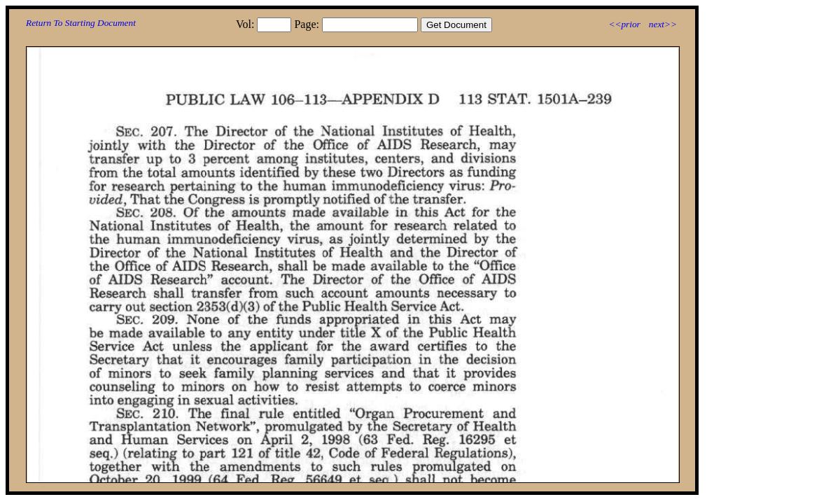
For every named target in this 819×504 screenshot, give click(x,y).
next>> (663, 24)
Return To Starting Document (81, 23)
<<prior (624, 24)
